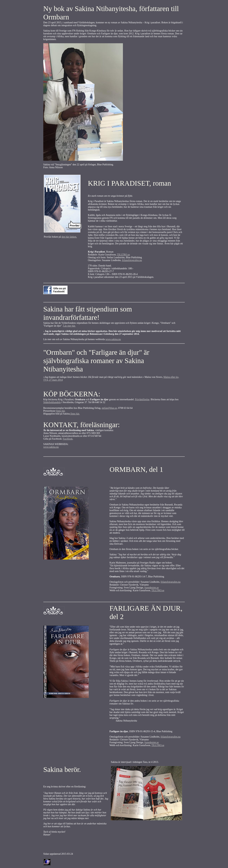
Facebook (68, 439)
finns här (60, 411)
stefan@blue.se (109, 408)
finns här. (75, 414)
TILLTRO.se (123, 255)
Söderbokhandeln (52, 402)
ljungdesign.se (151, 588)
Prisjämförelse (142, 399)
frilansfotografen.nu (132, 260)
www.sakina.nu (113, 339)
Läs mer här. (69, 326)
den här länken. (69, 237)
